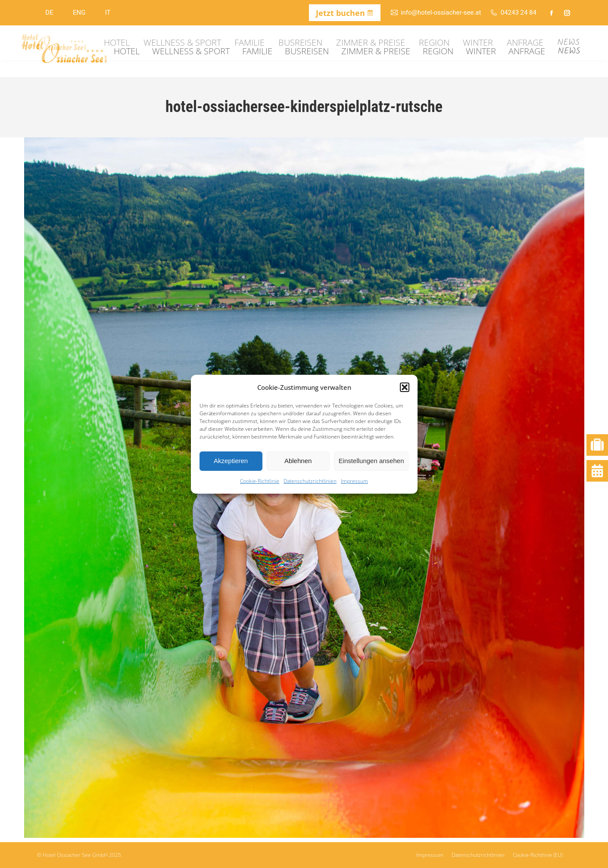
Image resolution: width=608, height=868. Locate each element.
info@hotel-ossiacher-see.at (436, 13)
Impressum (354, 481)
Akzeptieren (231, 461)
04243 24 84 (513, 13)
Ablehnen (298, 461)
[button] (405, 387)
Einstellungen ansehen (371, 461)
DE (49, 12)
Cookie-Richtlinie (260, 481)
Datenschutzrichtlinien (310, 481)
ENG (79, 12)
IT (108, 12)
